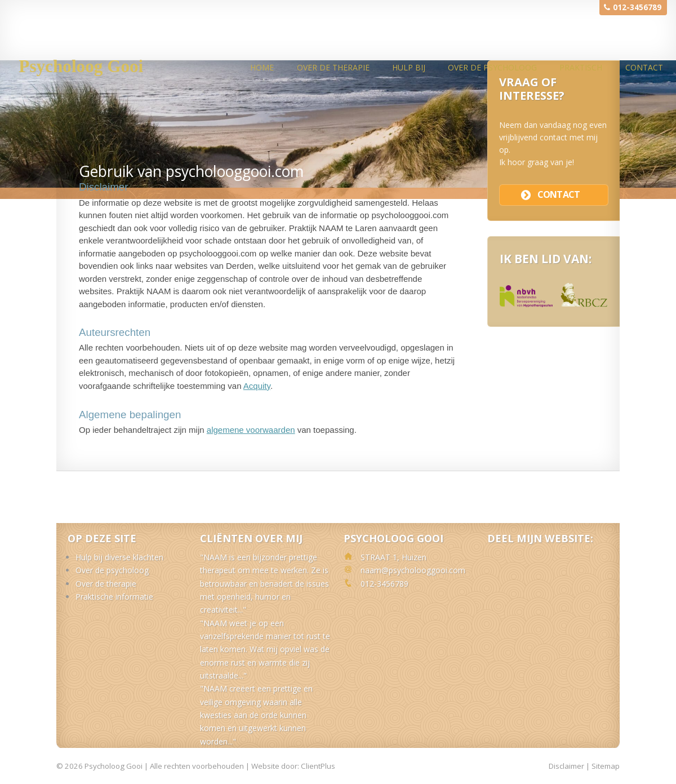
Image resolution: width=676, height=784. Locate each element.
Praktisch (581, 67)
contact (559, 194)
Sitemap (606, 766)
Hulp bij (409, 67)
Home (262, 67)
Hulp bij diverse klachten (119, 557)
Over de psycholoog (492, 67)
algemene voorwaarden (251, 430)
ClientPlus (318, 766)
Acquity (257, 386)
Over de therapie (333, 67)
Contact (644, 67)
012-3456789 (637, 7)
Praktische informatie (114, 597)
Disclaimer (566, 766)
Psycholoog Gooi (81, 66)
